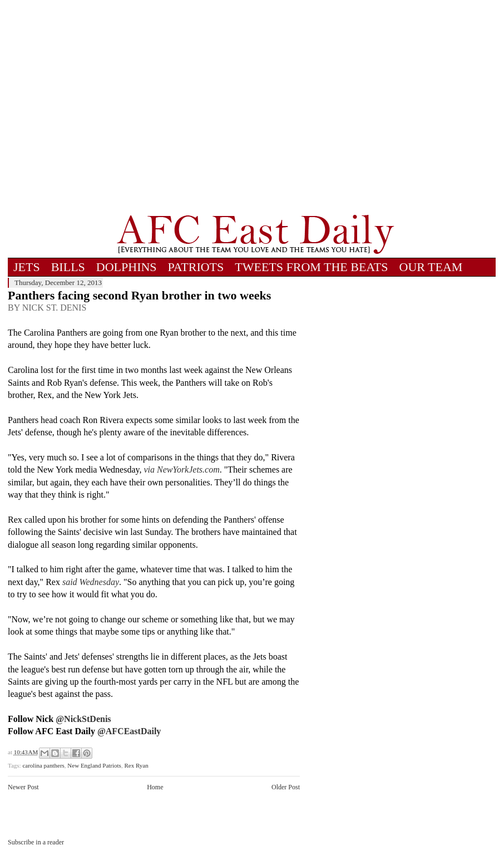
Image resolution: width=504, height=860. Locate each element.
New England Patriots (94, 765)
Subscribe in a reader (36, 842)
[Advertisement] (104, 107)
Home (155, 787)
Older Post (286, 787)
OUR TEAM (431, 267)
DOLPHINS (127, 267)
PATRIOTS (196, 267)
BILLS (68, 267)
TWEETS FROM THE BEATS (311, 267)
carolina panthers (43, 765)
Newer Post (23, 787)
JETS (27, 267)
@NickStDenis (83, 719)
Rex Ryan (136, 765)
